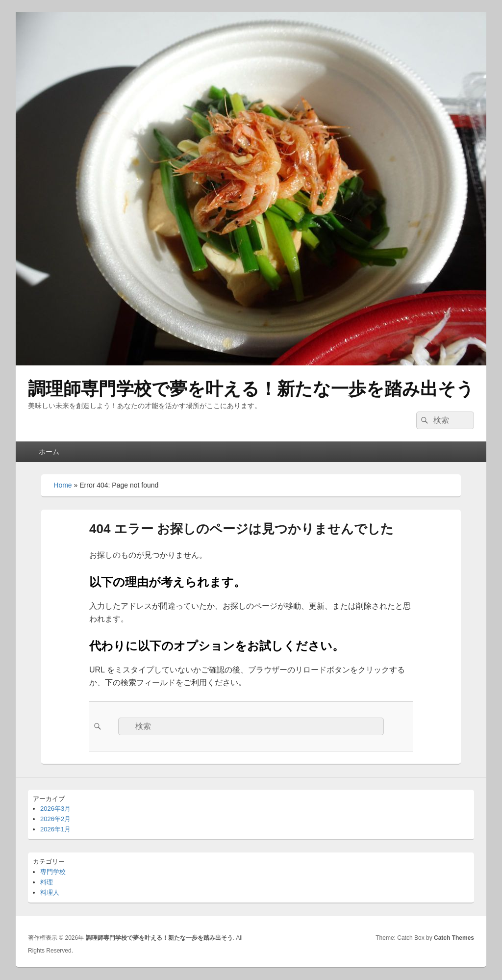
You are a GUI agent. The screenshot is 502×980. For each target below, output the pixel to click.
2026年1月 (55, 829)
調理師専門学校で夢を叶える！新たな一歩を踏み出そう (251, 389)
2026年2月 (55, 819)
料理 (47, 882)
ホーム (49, 452)
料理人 (50, 892)
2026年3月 (55, 809)
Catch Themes (454, 938)
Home (63, 485)
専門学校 (53, 872)
